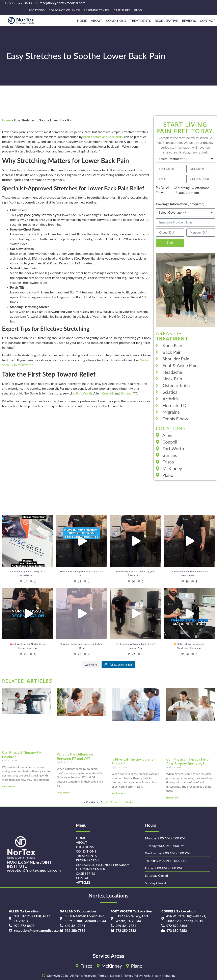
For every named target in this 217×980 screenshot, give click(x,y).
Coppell (108, 393)
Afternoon (202, 188)
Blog (138, 10)
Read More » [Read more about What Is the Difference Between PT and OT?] (64, 793)
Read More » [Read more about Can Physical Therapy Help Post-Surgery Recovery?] (173, 798)
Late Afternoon (188, 193)
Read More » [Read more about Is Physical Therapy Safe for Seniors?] (118, 793)
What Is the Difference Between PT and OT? (75, 756)
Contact (207, 20)
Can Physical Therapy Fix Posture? (22, 755)
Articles (83, 882)
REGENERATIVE (166, 20)
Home (6, 120)
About (96, 20)
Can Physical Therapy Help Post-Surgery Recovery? (187, 761)
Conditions (116, 20)
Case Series (122, 10)
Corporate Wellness (64, 10)
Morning (184, 188)
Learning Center (97, 10)
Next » (129, 802)
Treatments (140, 20)
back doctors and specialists (103, 137)
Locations (37, 10)
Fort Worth (84, 393)
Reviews (189, 20)
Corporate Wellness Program (102, 865)
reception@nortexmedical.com (34, 870)
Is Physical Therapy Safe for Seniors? (133, 761)
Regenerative (88, 860)
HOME (82, 20)
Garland (126, 393)
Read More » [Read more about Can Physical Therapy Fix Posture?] (9, 786)
